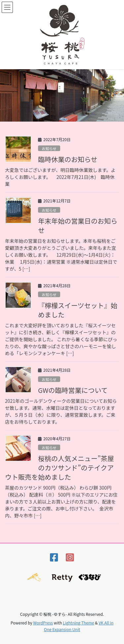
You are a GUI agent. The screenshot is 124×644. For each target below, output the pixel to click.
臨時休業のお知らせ (68, 159)
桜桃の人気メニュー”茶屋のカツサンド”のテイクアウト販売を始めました (60, 468)
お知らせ (49, 148)
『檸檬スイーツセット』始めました (78, 310)
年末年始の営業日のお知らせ (78, 225)
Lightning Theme (79, 623)
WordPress (43, 623)
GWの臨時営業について (73, 390)
